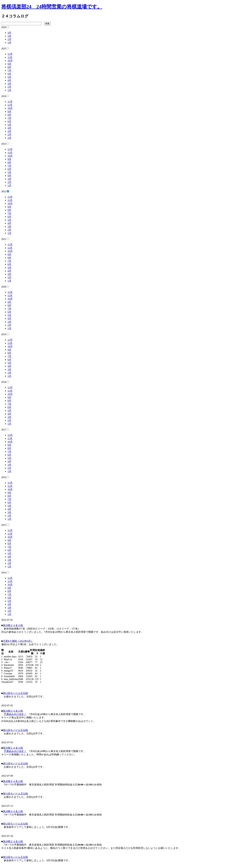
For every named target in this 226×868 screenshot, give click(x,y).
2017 (4, 430)
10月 (10, 61)
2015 (4, 525)
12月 (10, 54)
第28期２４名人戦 (13, 625)
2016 (4, 477)
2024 (4, 96)
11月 (10, 57)
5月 (9, 77)
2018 (4, 382)
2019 (4, 334)
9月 (9, 64)
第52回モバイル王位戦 (15, 824)
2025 (4, 49)
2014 (4, 573)
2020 (4, 287)
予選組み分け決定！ (15, 714)
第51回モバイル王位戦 (15, 693)
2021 (4, 239)
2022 (4, 191)
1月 (9, 43)
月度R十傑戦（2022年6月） (18, 641)
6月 (9, 74)
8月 (9, 67)
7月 (9, 70)
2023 (4, 144)
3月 (9, 36)
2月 (9, 39)
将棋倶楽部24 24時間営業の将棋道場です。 (52, 7)
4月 (9, 33)
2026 (4, 27)
